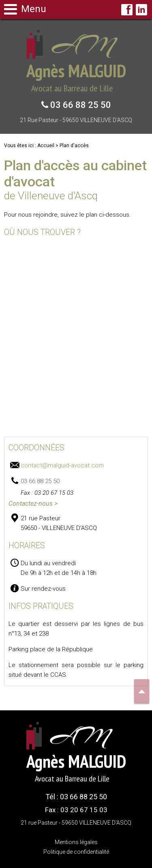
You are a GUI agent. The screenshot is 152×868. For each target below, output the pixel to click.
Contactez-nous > (33, 504)
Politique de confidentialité (76, 852)
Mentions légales (76, 842)
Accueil (46, 146)
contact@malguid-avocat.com (62, 465)
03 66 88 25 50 (80, 105)
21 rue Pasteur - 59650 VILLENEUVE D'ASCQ (76, 120)
